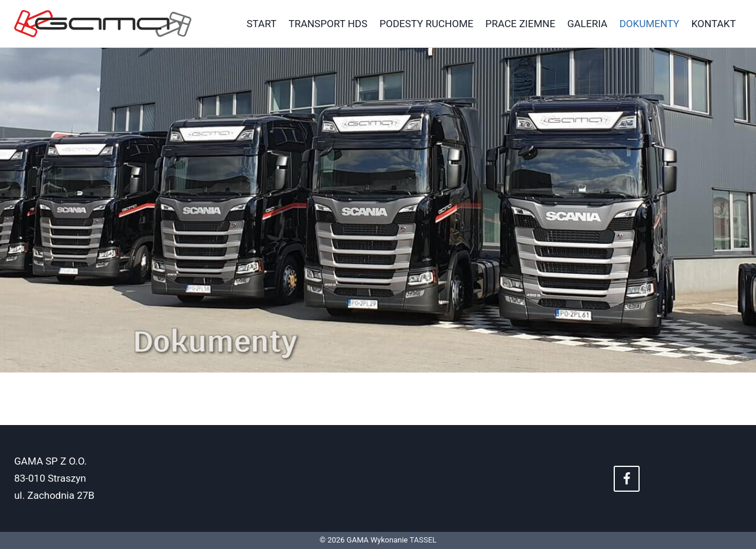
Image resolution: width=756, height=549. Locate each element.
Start (262, 24)
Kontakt (713, 24)
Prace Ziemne (520, 24)
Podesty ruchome (426, 24)
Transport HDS (328, 24)
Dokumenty (649, 24)
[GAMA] (103, 24)
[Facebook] (627, 479)
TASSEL (423, 540)
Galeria (587, 24)
